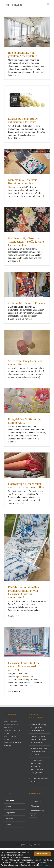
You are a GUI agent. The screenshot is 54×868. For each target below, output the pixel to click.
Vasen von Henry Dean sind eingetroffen (25, 363)
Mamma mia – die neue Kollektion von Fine (23, 182)
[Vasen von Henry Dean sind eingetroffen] (27, 342)
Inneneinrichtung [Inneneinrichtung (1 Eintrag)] (38, 811)
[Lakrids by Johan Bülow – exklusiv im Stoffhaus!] (27, 99)
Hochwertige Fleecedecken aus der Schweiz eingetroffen (26, 485)
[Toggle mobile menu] (48, 4)
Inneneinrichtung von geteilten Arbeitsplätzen (23, 54)
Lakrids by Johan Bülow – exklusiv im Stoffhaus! (24, 120)
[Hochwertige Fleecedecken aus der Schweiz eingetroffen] (27, 465)
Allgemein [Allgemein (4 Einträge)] (35, 806)
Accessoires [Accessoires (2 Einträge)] (36, 801)
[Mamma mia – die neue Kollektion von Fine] (27, 161)
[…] (18, 75)
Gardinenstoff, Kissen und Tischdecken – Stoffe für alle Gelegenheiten (26, 242)
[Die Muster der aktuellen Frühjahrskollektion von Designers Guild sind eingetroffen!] (27, 548)
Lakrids (9, 825)
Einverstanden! (42, 854)
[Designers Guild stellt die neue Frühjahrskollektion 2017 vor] (27, 642)
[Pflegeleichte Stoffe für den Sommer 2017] (27, 401)
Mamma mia (14, 187)
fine (23, 190)
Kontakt (9, 819)
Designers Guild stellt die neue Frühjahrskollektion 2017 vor (24, 666)
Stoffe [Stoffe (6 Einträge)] (33, 815)
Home (9, 806)
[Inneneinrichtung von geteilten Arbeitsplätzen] (27, 32)
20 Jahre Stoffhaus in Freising (27, 303)
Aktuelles (10, 800)
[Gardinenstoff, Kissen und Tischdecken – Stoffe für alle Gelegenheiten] (27, 220)
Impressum (11, 812)
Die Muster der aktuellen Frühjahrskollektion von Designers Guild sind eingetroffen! (23, 592)
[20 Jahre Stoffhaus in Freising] (27, 284)
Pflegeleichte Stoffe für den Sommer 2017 (25, 421)
